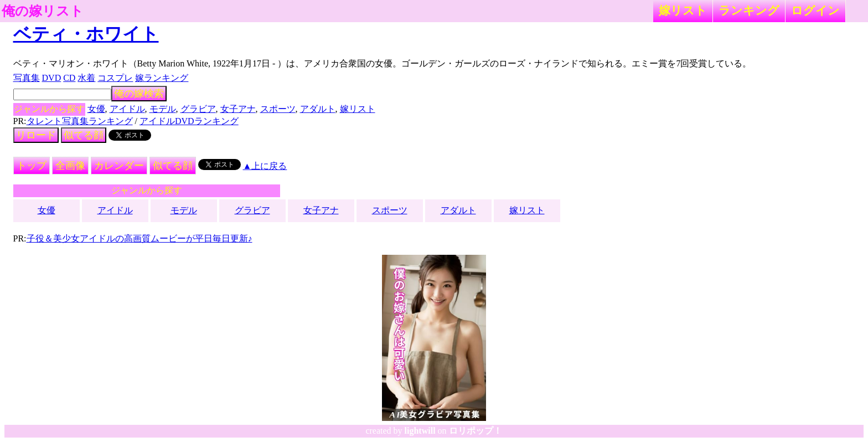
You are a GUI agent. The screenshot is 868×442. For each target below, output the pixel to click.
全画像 (70, 166)
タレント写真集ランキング (80, 121)
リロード (36, 135)
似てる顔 (84, 135)
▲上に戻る (265, 166)
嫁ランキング (162, 78)
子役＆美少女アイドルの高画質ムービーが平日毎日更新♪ (139, 238)
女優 (96, 109)
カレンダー (119, 166)
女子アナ (238, 109)
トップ (32, 166)
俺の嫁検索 (139, 94)
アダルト (318, 109)
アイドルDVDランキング (189, 121)
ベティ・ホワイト (86, 34)
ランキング (749, 10)
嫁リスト (683, 10)
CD (69, 78)
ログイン (815, 10)
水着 (86, 78)
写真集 (27, 78)
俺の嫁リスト (43, 11)
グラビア (198, 109)
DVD (52, 78)
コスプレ (115, 78)
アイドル (127, 109)
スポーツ (278, 109)
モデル (163, 109)
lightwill (420, 431)
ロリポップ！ (476, 431)
